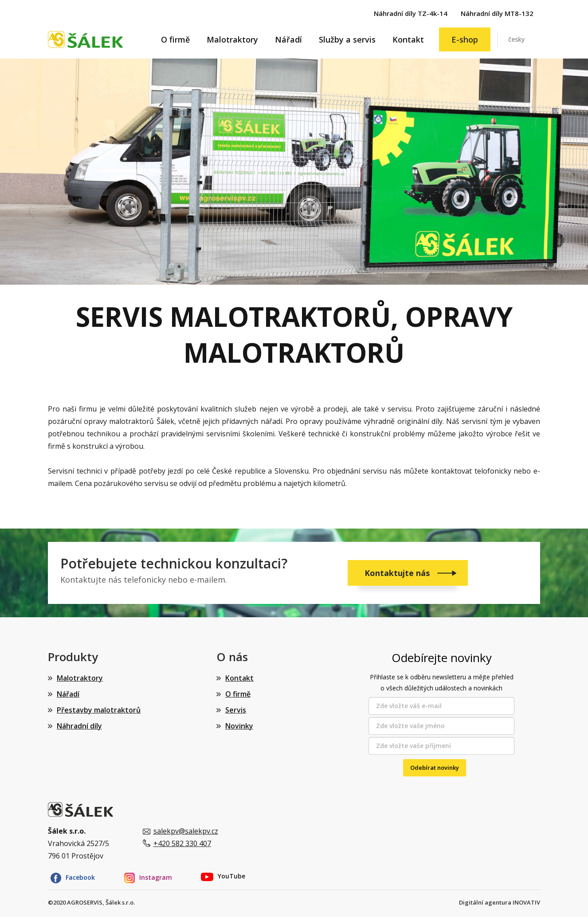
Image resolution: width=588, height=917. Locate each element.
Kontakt (408, 39)
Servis (236, 710)
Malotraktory (232, 39)
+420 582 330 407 (182, 843)
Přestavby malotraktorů (99, 710)
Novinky (239, 726)
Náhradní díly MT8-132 (497, 13)
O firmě (175, 39)
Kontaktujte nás (398, 573)
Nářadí (288, 39)
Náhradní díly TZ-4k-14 (411, 13)
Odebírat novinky (435, 768)
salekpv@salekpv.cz (186, 831)
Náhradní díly (79, 726)
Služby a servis (347, 39)
